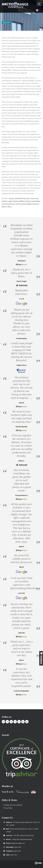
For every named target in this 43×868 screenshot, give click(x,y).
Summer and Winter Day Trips (19, 198)
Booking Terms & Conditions (13, 805)
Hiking (24, 204)
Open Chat (17, 847)
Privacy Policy (8, 808)
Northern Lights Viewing (10, 201)
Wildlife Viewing (24, 201)
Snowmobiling (35, 201)
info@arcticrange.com (18, 843)
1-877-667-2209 (18, 835)
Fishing (12, 204)
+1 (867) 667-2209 (17, 839)
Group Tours (34, 198)
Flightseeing (31, 204)
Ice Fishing (5, 204)
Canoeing (18, 204)
